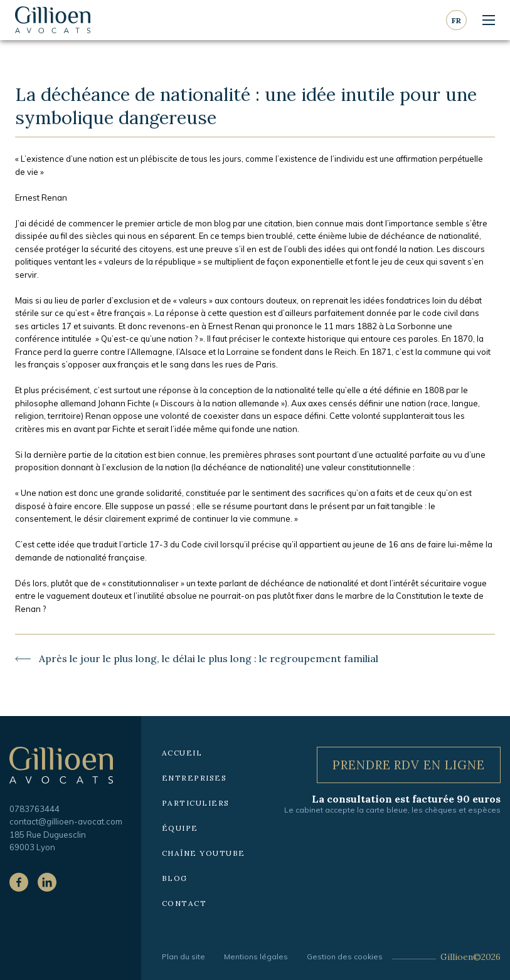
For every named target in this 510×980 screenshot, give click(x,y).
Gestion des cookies (345, 956)
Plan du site (183, 956)
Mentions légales (256, 956)
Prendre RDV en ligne (409, 765)
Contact (184, 903)
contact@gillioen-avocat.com (66, 821)
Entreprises (194, 778)
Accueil (182, 753)
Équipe (180, 828)
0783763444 (35, 809)
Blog (175, 878)
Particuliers (196, 803)
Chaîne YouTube (204, 853)
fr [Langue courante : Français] (456, 20)
